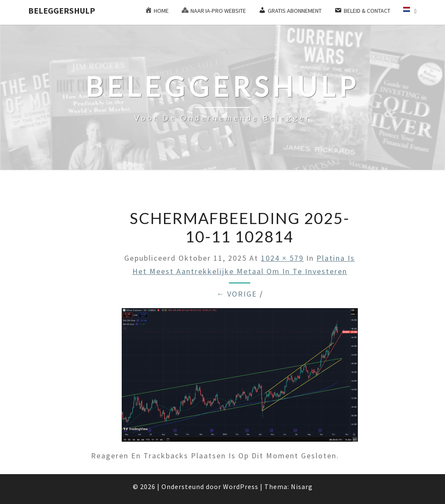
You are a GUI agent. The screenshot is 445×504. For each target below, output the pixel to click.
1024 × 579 (282, 258)
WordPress (241, 487)
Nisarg (302, 487)
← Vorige (237, 294)
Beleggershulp (62, 10)
